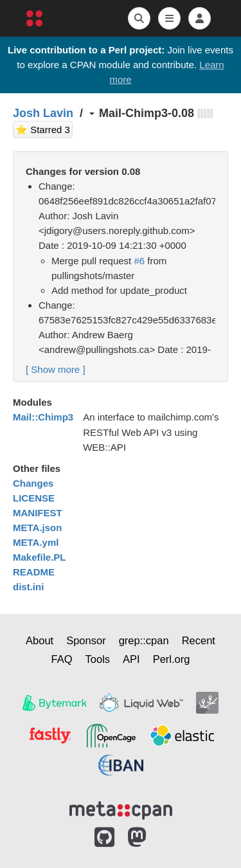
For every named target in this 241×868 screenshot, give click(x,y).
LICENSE (34, 498)
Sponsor (86, 640)
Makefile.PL (40, 557)
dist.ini (28, 587)
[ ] (56, 369)
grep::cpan (144, 640)
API (131, 659)
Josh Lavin (43, 113)
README (34, 572)
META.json (37, 528)
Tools (98, 659)
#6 (139, 261)
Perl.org (172, 659)
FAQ (62, 659)
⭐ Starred (44, 128)
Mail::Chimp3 (43, 417)
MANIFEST (38, 513)
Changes (33, 483)
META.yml (36, 542)
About (40, 640)
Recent (199, 640)
